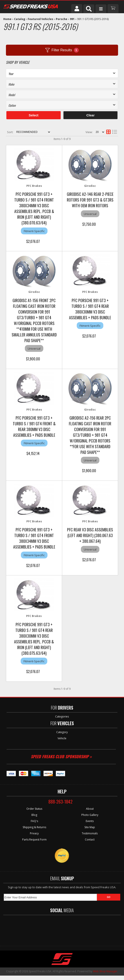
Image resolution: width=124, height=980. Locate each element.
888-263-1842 (60, 802)
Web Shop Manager (105, 971)
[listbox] (62, 73)
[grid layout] (108, 132)
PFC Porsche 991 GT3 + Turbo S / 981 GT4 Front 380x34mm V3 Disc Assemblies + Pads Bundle (34, 538)
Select (33, 115)
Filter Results (62, 50)
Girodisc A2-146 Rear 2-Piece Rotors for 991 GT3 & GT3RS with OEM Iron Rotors (90, 200)
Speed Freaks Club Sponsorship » (61, 756)
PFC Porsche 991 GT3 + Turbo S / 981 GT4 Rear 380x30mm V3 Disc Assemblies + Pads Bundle (90, 309)
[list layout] (115, 132)
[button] (89, 9)
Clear (91, 115)
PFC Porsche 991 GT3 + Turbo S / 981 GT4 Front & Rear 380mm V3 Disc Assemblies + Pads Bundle (34, 426)
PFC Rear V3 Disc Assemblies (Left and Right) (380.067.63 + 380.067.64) (90, 535)
